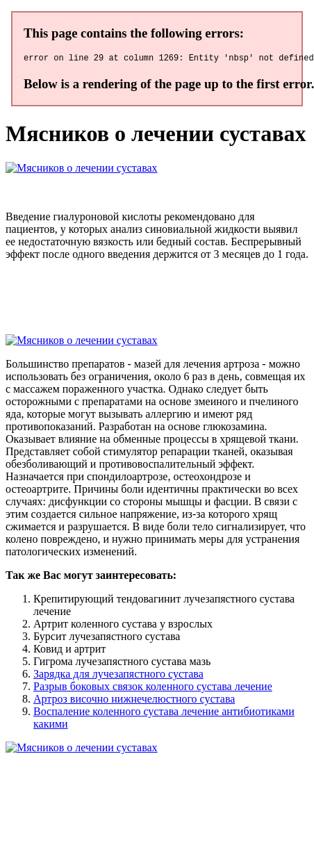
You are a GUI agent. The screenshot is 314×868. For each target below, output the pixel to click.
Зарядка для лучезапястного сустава (118, 676)
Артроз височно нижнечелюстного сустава (134, 701)
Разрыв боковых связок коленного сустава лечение (153, 688)
